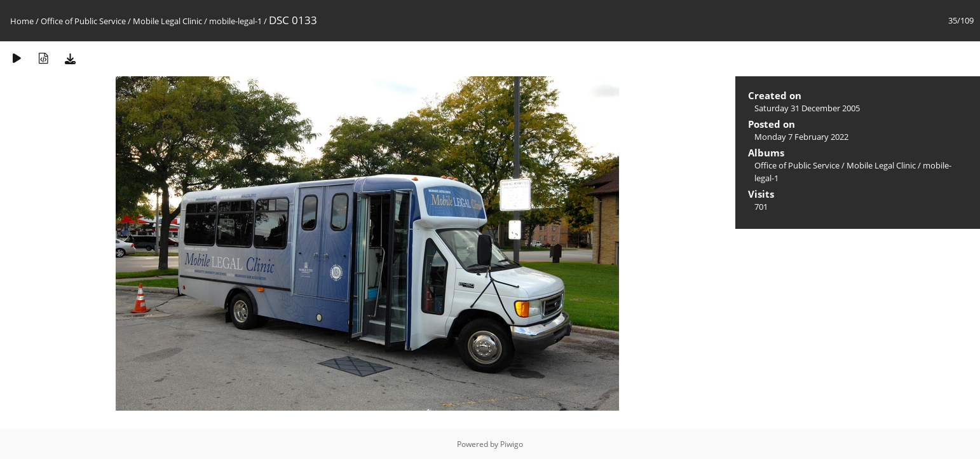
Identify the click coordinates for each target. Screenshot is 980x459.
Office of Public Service (83, 21)
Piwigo (512, 444)
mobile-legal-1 (235, 21)
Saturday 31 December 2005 (807, 108)
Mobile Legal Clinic (167, 21)
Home (22, 21)
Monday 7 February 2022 (801, 137)
